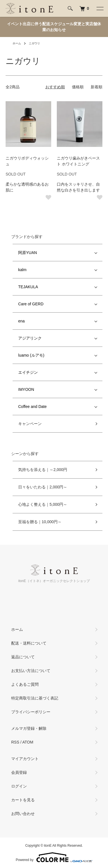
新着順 (97, 87)
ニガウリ (34, 43)
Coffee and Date (32, 407)
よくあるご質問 (25, 684)
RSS (15, 742)
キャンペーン (30, 424)
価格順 (78, 87)
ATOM (28, 742)
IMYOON (26, 389)
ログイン (19, 786)
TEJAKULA (28, 287)
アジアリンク (30, 338)
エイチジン (28, 372)
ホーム (17, 43)
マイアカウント (25, 759)
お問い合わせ (23, 814)
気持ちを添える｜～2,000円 (43, 470)
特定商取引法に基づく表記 (35, 698)
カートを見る (23, 800)
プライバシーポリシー (31, 712)
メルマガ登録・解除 (29, 728)
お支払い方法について (31, 671)
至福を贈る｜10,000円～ (40, 522)
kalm (22, 270)
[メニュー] (100, 8)
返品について (23, 657)
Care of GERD (31, 304)
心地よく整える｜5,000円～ (43, 504)
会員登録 (19, 772)
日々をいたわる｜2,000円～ (43, 487)
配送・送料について (29, 643)
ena (21, 321)
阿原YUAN (28, 253)
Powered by (54, 857)
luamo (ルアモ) (31, 355)
